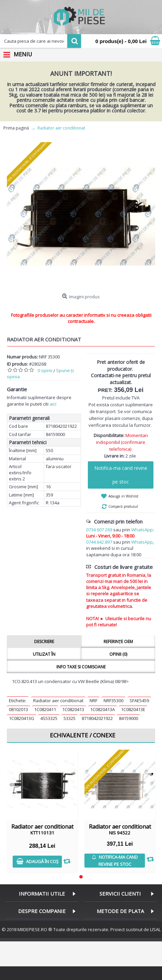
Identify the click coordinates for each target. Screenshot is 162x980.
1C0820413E (133, 709)
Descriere (44, 642)
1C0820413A (103, 709)
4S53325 (49, 718)
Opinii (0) (118, 654)
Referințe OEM (118, 642)
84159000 (129, 718)
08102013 (18, 709)
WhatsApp (142, 530)
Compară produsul (123, 506)
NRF (93, 700)
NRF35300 (113, 700)
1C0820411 (45, 709)
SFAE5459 (139, 700)
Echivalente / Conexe (83, 735)
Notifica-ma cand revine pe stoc (121, 475)
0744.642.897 (99, 542)
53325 (70, 718)
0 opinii (45, 370)
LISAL (155, 929)
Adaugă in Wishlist (123, 496)
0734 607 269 (99, 530)
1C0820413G (22, 718)
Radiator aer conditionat (58, 700)
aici (53, 404)
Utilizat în (44, 654)
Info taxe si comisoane (81, 667)
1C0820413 (73, 709)
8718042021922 (97, 718)
